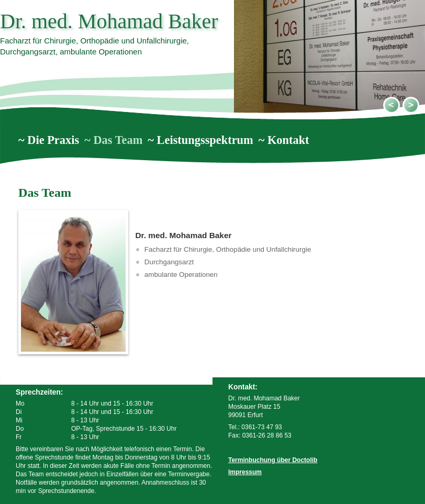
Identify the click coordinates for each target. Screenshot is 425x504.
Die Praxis (53, 140)
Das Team (118, 140)
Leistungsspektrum (205, 140)
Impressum (245, 472)
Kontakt (288, 140)
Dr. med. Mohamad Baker (109, 21)
